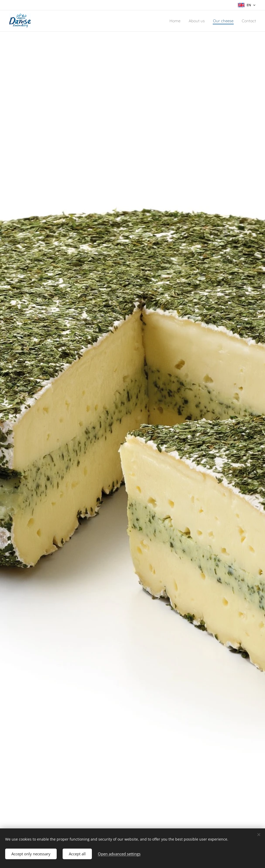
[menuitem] (169, 21)
